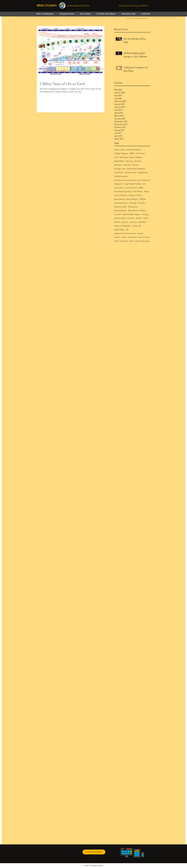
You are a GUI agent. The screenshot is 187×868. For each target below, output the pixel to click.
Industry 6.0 (119, 184)
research (140, 233)
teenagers (124, 241)
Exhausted (118, 165)
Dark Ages (124, 157)
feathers (139, 218)
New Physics (138, 191)
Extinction (127, 165)
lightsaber (143, 222)
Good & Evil (119, 172)
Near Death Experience (123, 191)
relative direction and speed (125, 233)
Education (129, 161)
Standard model (120, 207)
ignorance (133, 222)
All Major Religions (121, 153)
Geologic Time (120, 169)
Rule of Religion (132, 199)
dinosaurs (131, 218)
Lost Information (131, 188)
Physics (147, 191)
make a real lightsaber (123, 226)
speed (124, 237)
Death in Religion (136, 157)
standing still (132, 237)
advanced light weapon (131, 214)
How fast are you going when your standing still (132, 180)
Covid (116, 157)
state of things (144, 237)
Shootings (133, 203)
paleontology (119, 229)
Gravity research (131, 172)
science (117, 237)
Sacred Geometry (121, 203)
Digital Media (119, 161)
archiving (145, 214)
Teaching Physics (120, 210)
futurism (117, 222)
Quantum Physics (121, 195)
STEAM (142, 199)
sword (116, 241)
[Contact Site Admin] (94, 852)
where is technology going (139, 241)
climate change (120, 218)
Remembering (120, 199)
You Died (118, 214)
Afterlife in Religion (134, 150)
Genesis (135, 165)
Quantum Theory (135, 195)
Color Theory (140, 153)
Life (144, 184)
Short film (142, 203)
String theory (133, 207)
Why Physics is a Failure (137, 210)
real (127, 229)
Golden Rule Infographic (136, 169)
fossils (146, 218)
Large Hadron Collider (133, 184)
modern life (137, 226)
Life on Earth (119, 188)
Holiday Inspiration (121, 176)
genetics (125, 222)
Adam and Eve (120, 150)
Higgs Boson (143, 172)
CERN (132, 153)
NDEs (141, 188)
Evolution (138, 161)
